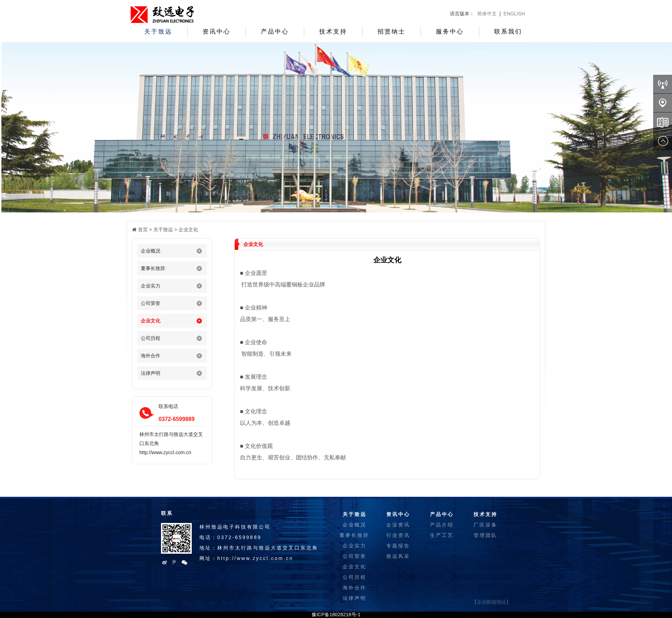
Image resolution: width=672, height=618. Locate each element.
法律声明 (151, 373)
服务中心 (450, 32)
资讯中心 (217, 32)
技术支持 (333, 32)
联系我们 (508, 32)
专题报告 (398, 546)
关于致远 (158, 32)
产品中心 (275, 32)
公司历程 (151, 338)
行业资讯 (398, 535)
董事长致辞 (153, 268)
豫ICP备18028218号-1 (336, 615)
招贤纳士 (392, 32)
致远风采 (398, 556)
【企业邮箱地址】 (491, 602)
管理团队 (485, 535)
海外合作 (151, 356)
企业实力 (151, 286)
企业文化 (188, 230)
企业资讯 (398, 525)
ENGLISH (514, 14)
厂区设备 (485, 525)
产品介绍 (442, 525)
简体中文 (487, 14)
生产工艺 (442, 535)
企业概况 (151, 251)
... (354, 609)
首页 (143, 230)
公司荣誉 (151, 303)
